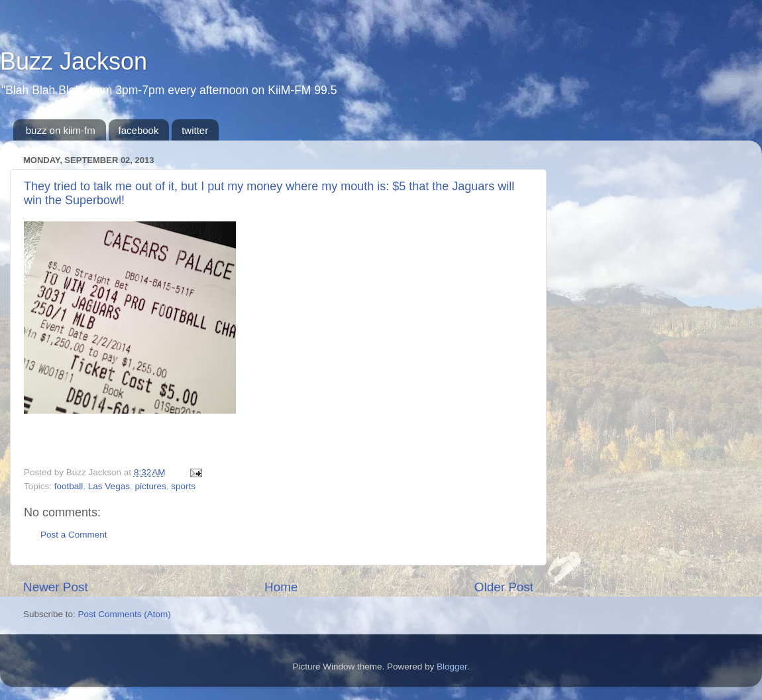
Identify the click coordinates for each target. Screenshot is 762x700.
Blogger (452, 667)
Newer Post (56, 587)
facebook (139, 130)
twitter (195, 130)
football (69, 486)
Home (281, 587)
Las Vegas (109, 486)
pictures (150, 486)
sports (183, 486)
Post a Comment (74, 535)
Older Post (504, 587)
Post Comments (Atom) (125, 614)
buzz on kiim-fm (61, 130)
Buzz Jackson (74, 61)
